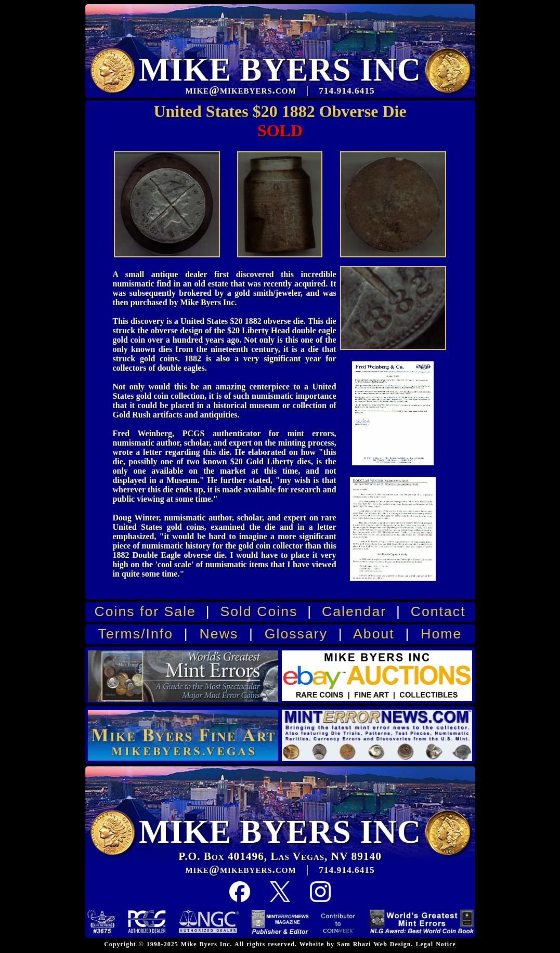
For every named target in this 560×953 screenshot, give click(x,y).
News (219, 634)
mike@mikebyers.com (240, 869)
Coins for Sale (145, 611)
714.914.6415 (347, 870)
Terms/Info (136, 634)
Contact (438, 611)
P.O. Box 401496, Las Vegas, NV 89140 (280, 856)
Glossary (296, 634)
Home (441, 634)
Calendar (354, 611)
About (374, 634)
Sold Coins (259, 611)
